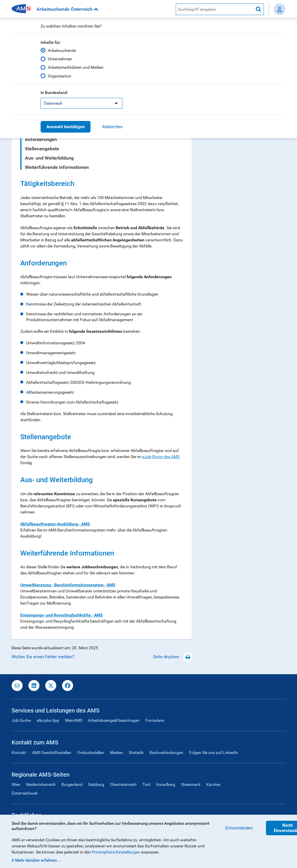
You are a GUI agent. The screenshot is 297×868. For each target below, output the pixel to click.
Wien (16, 784)
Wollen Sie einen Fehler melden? (43, 657)
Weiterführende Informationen (57, 167)
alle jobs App (48, 720)
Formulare (155, 720)
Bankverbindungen (166, 753)
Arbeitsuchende (62, 50)
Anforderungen (41, 139)
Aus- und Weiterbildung (49, 158)
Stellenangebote (42, 149)
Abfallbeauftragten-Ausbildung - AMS (55, 524)
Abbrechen (112, 127)
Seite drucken (173, 657)
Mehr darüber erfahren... (38, 860)
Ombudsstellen (91, 753)
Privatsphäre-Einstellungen (116, 852)
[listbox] (82, 103)
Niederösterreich (41, 784)
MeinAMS (74, 720)
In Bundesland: (54, 93)
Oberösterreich (123, 784)
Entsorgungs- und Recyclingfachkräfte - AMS (61, 615)
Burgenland (72, 784)
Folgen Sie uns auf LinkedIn (214, 753)
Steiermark (191, 784)
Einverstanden (239, 828)
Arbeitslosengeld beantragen (114, 720)
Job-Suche (21, 720)
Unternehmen (60, 59)
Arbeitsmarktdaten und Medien (76, 67)
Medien (116, 753)
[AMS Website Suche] (214, 9)
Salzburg (96, 784)
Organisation (60, 76)
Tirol (146, 784)
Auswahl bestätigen (66, 127)
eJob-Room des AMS (161, 457)
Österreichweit (25, 793)
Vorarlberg (166, 784)
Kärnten (213, 784)
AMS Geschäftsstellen (52, 753)
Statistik (136, 753)
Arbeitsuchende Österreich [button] (67, 9)
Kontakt (19, 753)
